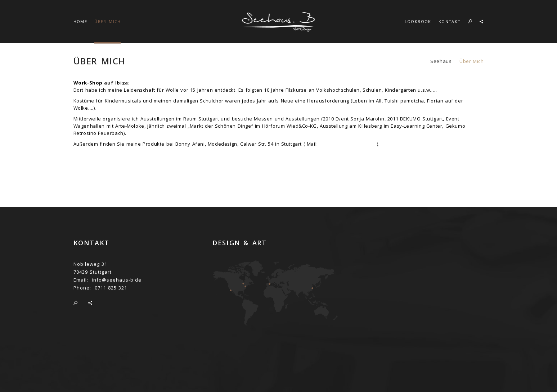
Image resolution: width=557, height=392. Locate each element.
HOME (80, 21)
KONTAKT (450, 21)
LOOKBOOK (418, 21)
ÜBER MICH (108, 21)
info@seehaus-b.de (117, 280)
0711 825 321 (111, 288)
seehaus (441, 61)
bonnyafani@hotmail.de (349, 144)
